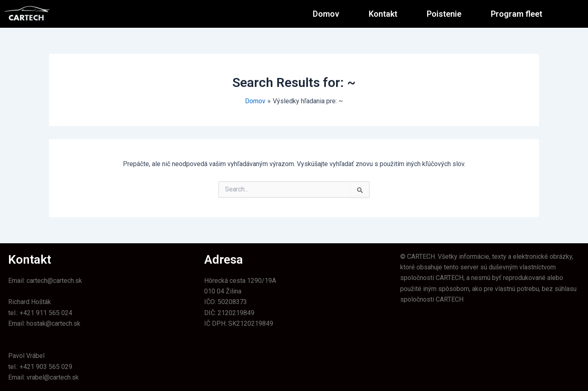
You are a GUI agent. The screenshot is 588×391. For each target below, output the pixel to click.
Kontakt (383, 14)
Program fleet (517, 14)
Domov (326, 14)
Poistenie (444, 14)
